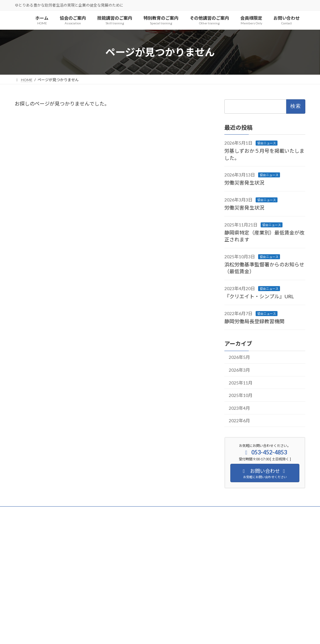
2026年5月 (239, 357)
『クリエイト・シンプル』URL (259, 297)
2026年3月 (239, 370)
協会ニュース (267, 143)
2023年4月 (239, 408)
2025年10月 (241, 396)
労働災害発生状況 (244, 183)
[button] (60, 606)
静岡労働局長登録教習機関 (254, 321)
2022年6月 (239, 421)
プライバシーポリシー (39, 512)
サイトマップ (82, 512)
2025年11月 (241, 383)
